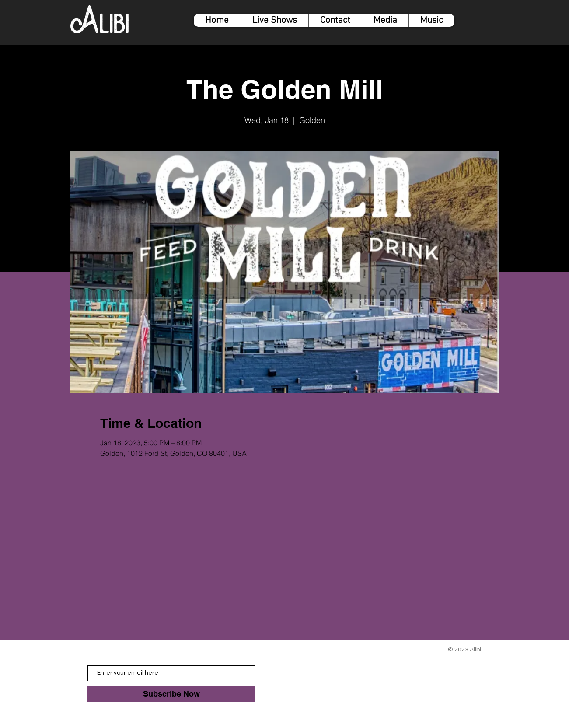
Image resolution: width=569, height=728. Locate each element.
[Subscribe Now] (171, 694)
